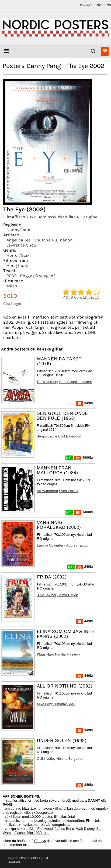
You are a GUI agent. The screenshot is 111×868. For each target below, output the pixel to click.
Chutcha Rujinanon (53, 240)
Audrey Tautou (77, 545)
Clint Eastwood (70, 436)
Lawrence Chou (21, 245)
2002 (12, 276)
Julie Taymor (47, 595)
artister (47, 817)
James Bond (64, 829)
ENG (108, 5)
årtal (71, 817)
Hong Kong (17, 265)
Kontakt (86, 5)
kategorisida (61, 825)
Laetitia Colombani (51, 545)
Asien (12, 286)
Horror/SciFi (19, 255)
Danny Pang (18, 230)
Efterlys (40, 841)
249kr (85, 567)
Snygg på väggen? (38, 276)
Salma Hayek (68, 595)
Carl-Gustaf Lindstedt (76, 382)
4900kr (84, 457)
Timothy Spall (65, 704)
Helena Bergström (70, 759)
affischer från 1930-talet (31, 833)
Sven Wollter (69, 491)
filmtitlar (60, 817)
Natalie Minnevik (68, 654)
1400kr (84, 512)
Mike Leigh (45, 704)
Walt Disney (85, 829)
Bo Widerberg (48, 382)
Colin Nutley (46, 759)
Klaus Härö (45, 654)
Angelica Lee (18, 240)
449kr (85, 621)
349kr (85, 403)
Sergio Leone (47, 436)
